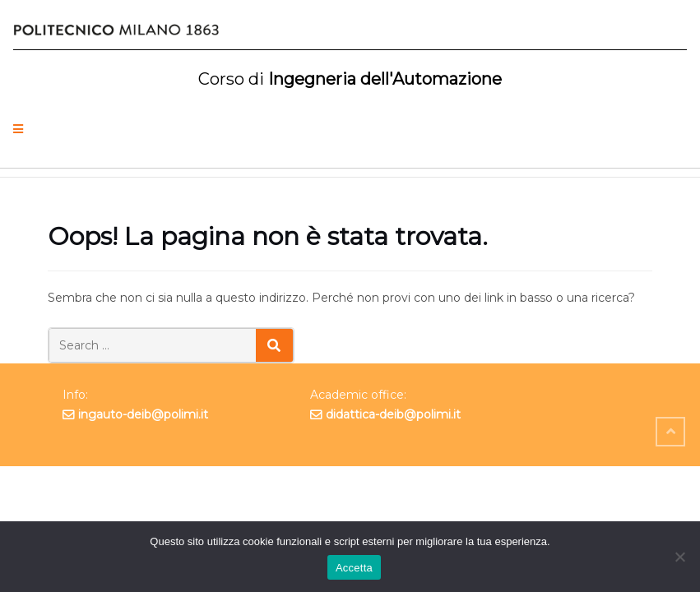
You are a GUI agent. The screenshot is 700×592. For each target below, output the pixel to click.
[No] (679, 557)
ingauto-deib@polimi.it (143, 414)
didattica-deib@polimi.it (393, 414)
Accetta (354, 568)
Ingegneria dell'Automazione (350, 79)
